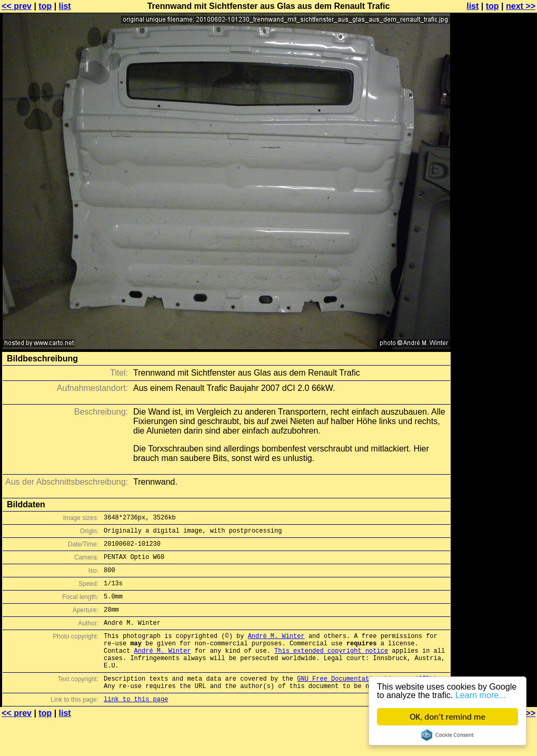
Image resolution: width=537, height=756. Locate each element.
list (65, 6)
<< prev (17, 6)
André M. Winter (276, 651)
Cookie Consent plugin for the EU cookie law (447, 735)
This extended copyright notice (331, 669)
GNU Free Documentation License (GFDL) (367, 702)
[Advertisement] (494, 261)
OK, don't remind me (447, 717)
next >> (521, 6)
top (45, 6)
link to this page (136, 726)
